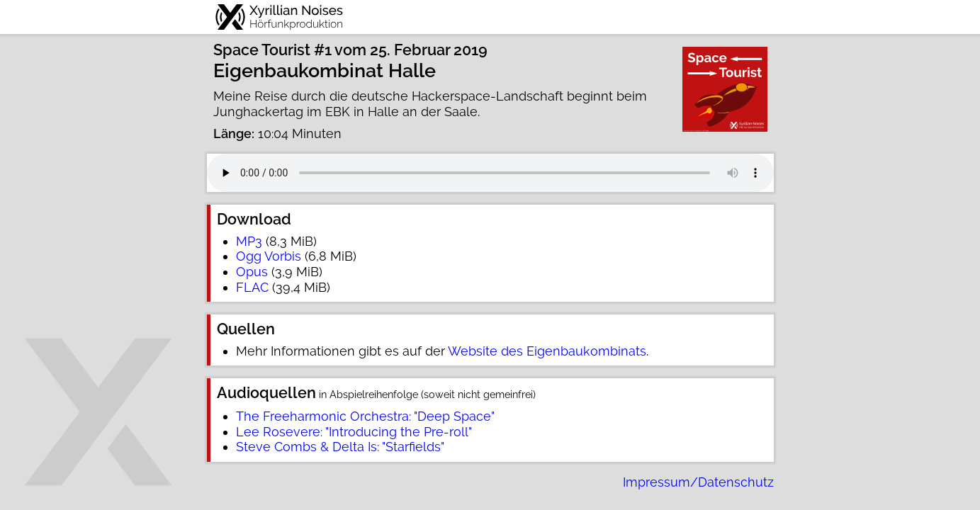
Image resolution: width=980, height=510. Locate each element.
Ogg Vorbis (269, 256)
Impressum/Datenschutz (698, 482)
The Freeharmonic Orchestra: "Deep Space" (365, 416)
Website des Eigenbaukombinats (547, 351)
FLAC (252, 287)
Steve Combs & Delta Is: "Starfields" (340, 447)
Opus (252, 272)
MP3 (249, 241)
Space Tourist (262, 50)
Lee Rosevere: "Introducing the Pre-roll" (354, 432)
